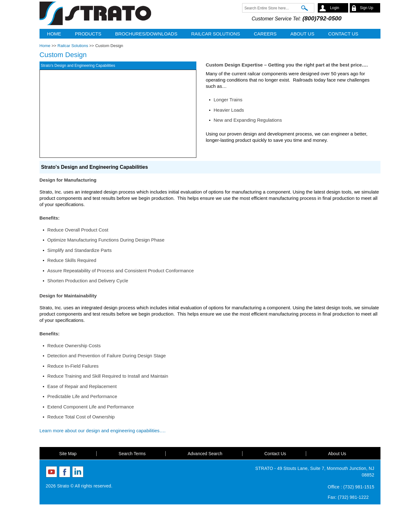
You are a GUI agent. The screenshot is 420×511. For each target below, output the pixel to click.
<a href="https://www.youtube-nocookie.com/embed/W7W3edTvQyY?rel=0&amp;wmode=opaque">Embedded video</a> (118, 114)
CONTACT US (343, 34)
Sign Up (367, 8)
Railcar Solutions (215, 34)
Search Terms (132, 454)
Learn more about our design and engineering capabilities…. (104, 431)
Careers (265, 34)
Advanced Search (205, 454)
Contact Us (275, 454)
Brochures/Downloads (146, 34)
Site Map (68, 454)
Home (54, 34)
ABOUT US (302, 34)
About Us (337, 454)
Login (335, 8)
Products (88, 34)
